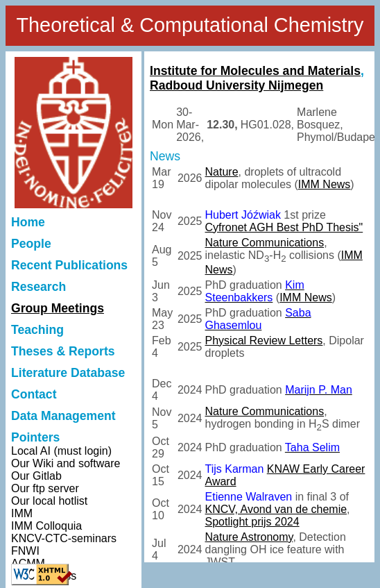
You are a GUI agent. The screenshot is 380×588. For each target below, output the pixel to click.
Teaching (37, 330)
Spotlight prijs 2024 (252, 522)
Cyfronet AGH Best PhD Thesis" (284, 227)
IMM (22, 513)
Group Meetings (58, 308)
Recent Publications (69, 265)
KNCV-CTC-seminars (64, 538)
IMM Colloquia (46, 526)
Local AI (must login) (61, 451)
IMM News (325, 184)
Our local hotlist (49, 501)
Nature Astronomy (249, 537)
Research (38, 287)
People (31, 244)
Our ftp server (45, 488)
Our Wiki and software (66, 463)
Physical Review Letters (264, 341)
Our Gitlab (36, 476)
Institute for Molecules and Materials (255, 71)
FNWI (25, 551)
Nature (222, 172)
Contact (34, 394)
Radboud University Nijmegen (236, 85)
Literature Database (68, 373)
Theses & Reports (63, 351)
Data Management (63, 416)
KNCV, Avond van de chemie (276, 509)
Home (28, 222)
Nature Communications (265, 243)
